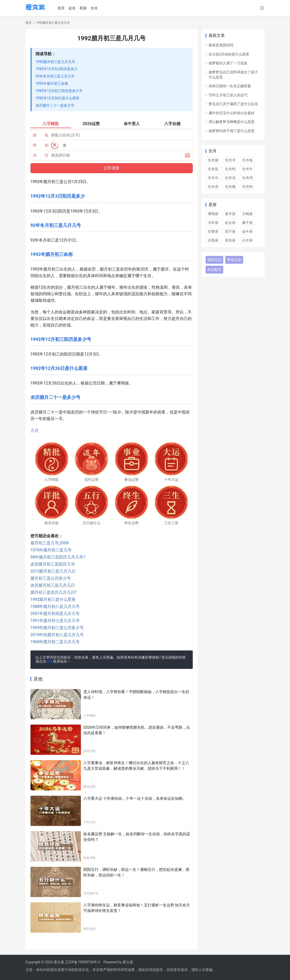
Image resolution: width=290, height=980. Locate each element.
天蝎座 (247, 214)
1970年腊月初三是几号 (51, 550)
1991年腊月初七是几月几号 (55, 621)
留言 (50, 662)
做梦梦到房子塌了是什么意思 (232, 131)
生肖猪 (213, 160)
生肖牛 (247, 169)
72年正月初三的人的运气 (228, 95)
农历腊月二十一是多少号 (55, 105)
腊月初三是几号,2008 (50, 543)
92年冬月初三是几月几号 (55, 76)
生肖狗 (247, 187)
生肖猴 (230, 187)
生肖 (96, 8)
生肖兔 (247, 160)
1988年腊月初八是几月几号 (55, 606)
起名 (74, 8)
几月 (35, 430)
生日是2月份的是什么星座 (229, 54)
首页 (63, 8)
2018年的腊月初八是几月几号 (57, 635)
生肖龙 (230, 178)
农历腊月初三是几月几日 (53, 585)
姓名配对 (214, 270)
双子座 (230, 231)
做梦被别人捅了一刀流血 (228, 63)
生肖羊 (230, 160)
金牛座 (247, 231)
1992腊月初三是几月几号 (55, 62)
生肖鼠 (213, 169)
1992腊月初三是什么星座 (53, 599)
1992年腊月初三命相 (52, 83)
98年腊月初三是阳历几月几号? (58, 557)
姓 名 (41, 135)
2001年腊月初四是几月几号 (55, 614)
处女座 (230, 223)
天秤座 (213, 223)
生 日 (41, 155)
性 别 (41, 145)
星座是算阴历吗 (221, 45)
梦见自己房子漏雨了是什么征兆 (233, 104)
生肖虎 (213, 187)
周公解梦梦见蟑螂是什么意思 (232, 122)
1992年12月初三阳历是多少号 (59, 91)
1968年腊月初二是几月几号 (55, 642)
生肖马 (213, 178)
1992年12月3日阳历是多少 (57, 69)
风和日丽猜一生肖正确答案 (230, 86)
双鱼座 (230, 240)
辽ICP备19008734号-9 (83, 962)
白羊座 (247, 240)
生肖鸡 (247, 178)
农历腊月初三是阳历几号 (53, 564)
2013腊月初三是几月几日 (53, 571)
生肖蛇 (230, 169)
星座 (85, 8)
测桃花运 (214, 260)
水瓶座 (213, 240)
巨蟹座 (213, 231)
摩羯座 (213, 214)
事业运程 (234, 260)
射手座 (230, 214)
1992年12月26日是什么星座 (58, 98)
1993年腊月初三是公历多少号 (57, 628)
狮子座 (247, 223)
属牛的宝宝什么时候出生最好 (232, 113)
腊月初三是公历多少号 (51, 578)
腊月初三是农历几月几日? (54, 592)
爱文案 (128, 962)
